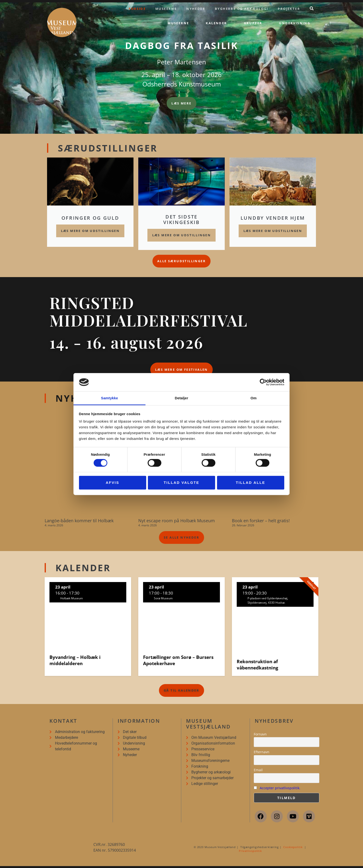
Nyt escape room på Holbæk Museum (177, 522)
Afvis (112, 483)
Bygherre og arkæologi (242, 9)
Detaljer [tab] (181, 398)
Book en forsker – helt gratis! (261, 522)
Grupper (253, 23)
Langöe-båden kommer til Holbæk (79, 522)
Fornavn (260, 736)
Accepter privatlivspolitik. (280, 790)
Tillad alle (251, 483)
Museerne (166, 9)
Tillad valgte (181, 483)
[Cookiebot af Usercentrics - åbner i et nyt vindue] (263, 382)
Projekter (289, 9)
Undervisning (295, 23)
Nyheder (196, 9)
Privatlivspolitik (250, 853)
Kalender (216, 23)
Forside (137, 9)
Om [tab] (253, 398)
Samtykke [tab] (110, 398)
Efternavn (262, 754)
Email (258, 772)
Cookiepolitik (293, 849)
